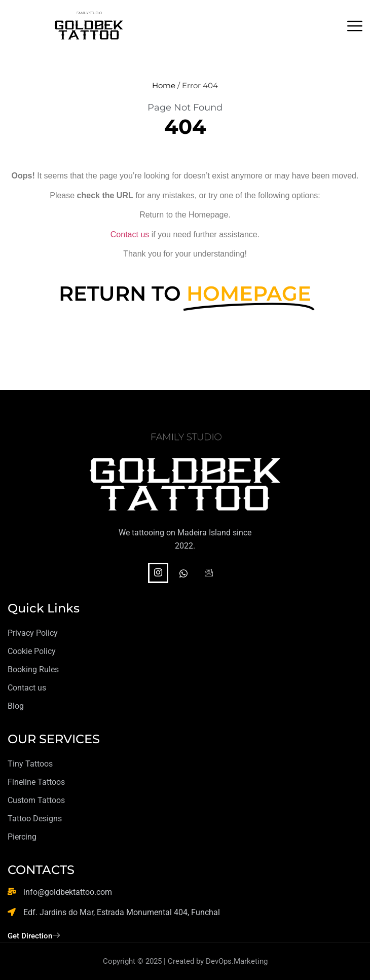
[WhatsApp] (183, 574)
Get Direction (34, 936)
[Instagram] (158, 573)
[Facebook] (209, 574)
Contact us (130, 234)
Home (164, 85)
